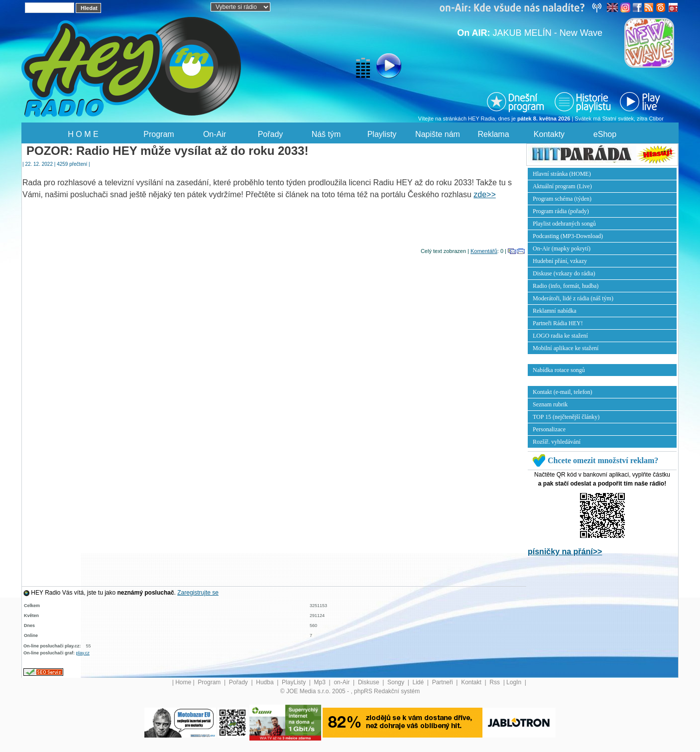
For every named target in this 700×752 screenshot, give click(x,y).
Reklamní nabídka (555, 311)
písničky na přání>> (565, 552)
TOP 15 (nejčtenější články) (566, 417)
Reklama (493, 134)
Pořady (271, 134)
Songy (397, 682)
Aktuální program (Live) (562, 186)
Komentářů (484, 251)
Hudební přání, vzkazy (560, 261)
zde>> (484, 194)
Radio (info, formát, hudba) (566, 286)
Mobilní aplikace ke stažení (566, 348)
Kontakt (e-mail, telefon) (563, 392)
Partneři (443, 682)
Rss (495, 682)
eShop (605, 134)
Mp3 (321, 682)
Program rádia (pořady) (561, 211)
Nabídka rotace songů (559, 370)
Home (183, 682)
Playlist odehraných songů (564, 224)
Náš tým (326, 134)
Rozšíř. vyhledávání (557, 442)
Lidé (419, 682)
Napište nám (438, 134)
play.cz (83, 653)
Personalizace (549, 429)
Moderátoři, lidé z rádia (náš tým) (573, 298)
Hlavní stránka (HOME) (562, 174)
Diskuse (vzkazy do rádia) (564, 273)
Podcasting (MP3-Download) (568, 236)
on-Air (342, 682)
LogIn (515, 682)
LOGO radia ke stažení (560, 336)
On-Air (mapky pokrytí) (562, 249)
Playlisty (382, 134)
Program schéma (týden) (562, 199)
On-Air (215, 134)
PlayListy (294, 682)
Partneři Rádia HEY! (558, 323)
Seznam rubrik (550, 404)
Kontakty (549, 134)
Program (159, 134)
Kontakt (472, 682)
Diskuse (369, 682)
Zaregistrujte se (198, 593)
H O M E (83, 134)
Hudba (266, 682)
